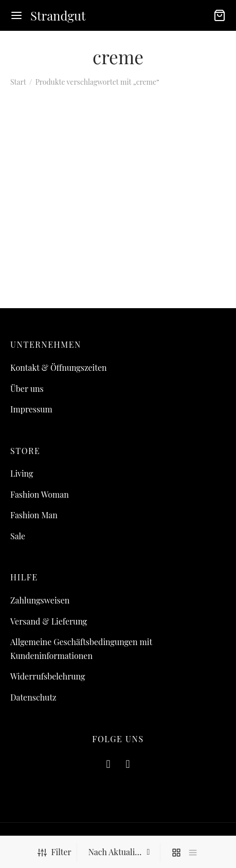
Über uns (27, 389)
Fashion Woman (40, 494)
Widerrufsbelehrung (48, 676)
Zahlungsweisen (40, 600)
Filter (54, 852)
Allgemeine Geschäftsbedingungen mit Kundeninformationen (81, 649)
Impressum (31, 409)
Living (22, 473)
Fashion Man (34, 515)
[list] (193, 852)
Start (18, 82)
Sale (18, 536)
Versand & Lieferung (49, 621)
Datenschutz (33, 697)
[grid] (176, 852)
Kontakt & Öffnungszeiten (59, 367)
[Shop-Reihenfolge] (120, 852)
